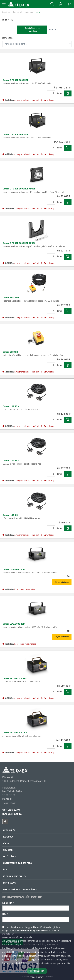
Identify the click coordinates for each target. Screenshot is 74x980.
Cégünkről (9, 830)
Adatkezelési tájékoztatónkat (38, 952)
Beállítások (37, 977)
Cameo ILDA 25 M (22, 462)
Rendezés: (8, 38)
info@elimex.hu (12, 814)
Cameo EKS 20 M (31, 299)
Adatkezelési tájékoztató (17, 863)
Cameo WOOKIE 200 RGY (21, 680)
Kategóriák (17, 12)
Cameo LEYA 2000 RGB (30, 571)
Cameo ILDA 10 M (22, 408)
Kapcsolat (9, 837)
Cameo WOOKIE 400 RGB (21, 734)
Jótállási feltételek (15, 876)
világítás (29, 12)
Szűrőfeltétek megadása (32, 30)
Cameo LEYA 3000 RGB (30, 625)
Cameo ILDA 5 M (21, 517)
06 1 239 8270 (11, 810)
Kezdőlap (6, 12)
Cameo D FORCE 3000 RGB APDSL (35, 190)
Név (5, 914)
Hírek (6, 843)
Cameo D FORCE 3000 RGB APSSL (34, 245)
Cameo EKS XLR (33, 353)
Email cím (8, 903)
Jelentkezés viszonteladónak (20, 889)
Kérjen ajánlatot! (62, 582)
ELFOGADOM (37, 971)
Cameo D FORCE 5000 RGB (27, 136)
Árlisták (8, 850)
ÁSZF (6, 870)
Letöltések (9, 856)
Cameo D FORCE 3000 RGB (27, 82)
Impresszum (10, 883)
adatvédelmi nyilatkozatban (33, 930)
